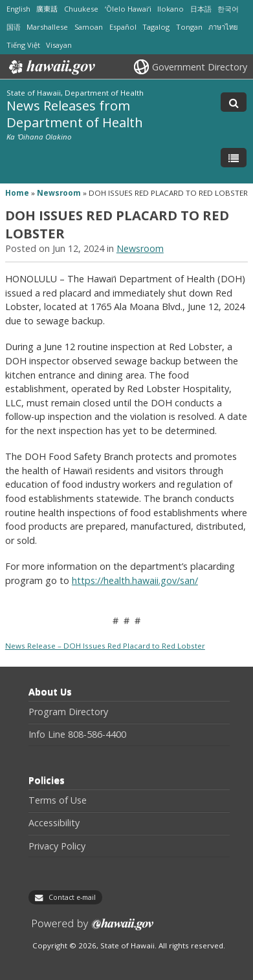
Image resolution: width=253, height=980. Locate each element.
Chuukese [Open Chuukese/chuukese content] (81, 9)
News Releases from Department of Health (75, 113)
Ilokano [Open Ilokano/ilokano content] (170, 9)
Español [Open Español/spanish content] (123, 27)
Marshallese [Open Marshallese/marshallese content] (47, 27)
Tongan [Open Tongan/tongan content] (189, 27)
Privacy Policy (57, 846)
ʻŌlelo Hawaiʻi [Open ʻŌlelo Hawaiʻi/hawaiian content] (128, 9)
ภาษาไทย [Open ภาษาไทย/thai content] (223, 27)
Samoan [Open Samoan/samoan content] (89, 27)
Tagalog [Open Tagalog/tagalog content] (156, 27)
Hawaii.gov (51, 67)
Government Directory (200, 67)
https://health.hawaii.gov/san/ (135, 580)
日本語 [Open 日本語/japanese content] (201, 9)
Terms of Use (58, 800)
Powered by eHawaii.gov (93, 929)
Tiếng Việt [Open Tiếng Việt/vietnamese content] (23, 45)
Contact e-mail (72, 897)
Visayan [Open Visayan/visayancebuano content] (59, 45)
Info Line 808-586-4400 (77, 735)
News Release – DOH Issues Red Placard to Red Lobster (105, 646)
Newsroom (59, 193)
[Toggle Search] (234, 102)
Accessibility (54, 823)
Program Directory (68, 712)
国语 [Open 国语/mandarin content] (14, 27)
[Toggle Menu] (234, 158)
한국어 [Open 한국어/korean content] (228, 9)
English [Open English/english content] (18, 9)
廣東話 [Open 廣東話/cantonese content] (47, 9)
